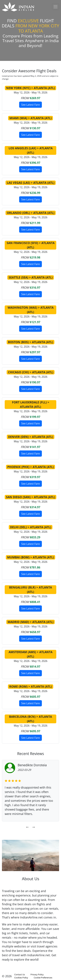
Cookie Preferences (43, 978)
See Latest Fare (30, 105)
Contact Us (20, 974)
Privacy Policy (37, 974)
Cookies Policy (21, 978)
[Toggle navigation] (56, 7)
